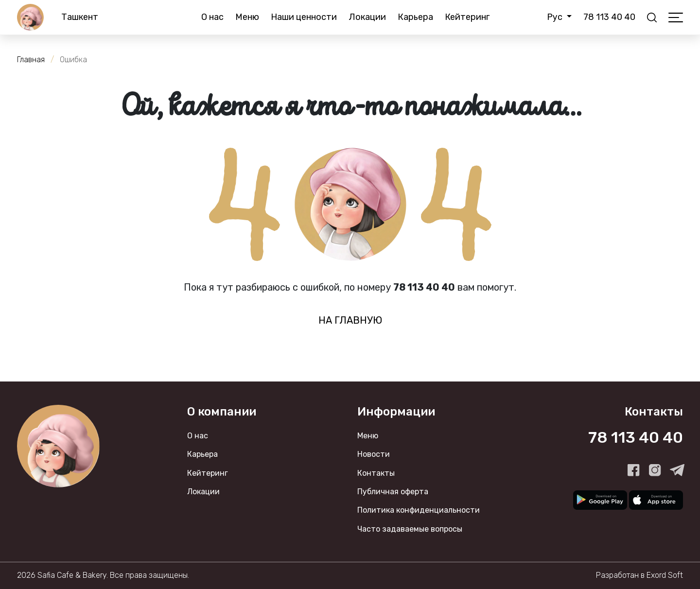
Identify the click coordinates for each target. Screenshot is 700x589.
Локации (367, 17)
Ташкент (80, 17)
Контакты (376, 473)
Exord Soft (665, 575)
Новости (374, 454)
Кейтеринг (467, 17)
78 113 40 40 (609, 17)
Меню (247, 17)
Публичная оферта (393, 492)
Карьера (415, 17)
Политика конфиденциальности (419, 510)
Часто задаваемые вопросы (410, 529)
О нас (212, 17)
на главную (350, 320)
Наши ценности (304, 17)
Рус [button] (556, 17)
